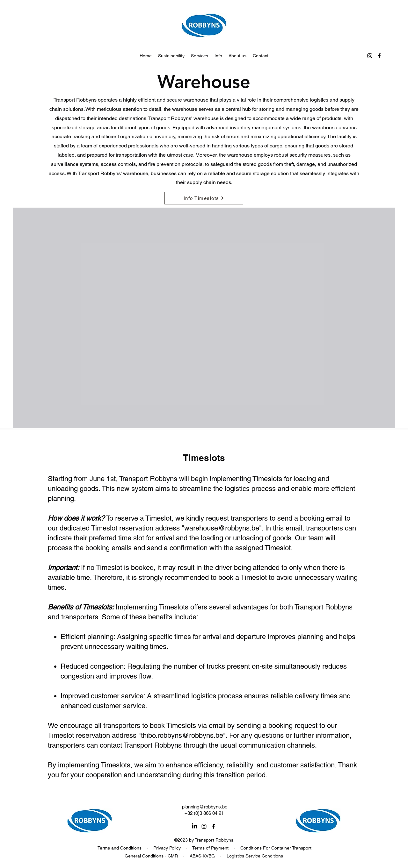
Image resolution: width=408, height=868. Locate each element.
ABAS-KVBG (202, 856)
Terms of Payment (211, 848)
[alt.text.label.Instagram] (370, 56)
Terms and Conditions (120, 848)
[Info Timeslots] (204, 198)
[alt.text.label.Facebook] (379, 56)
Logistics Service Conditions (255, 856)
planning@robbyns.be (205, 807)
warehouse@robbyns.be (222, 528)
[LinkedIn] (194, 826)
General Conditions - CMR (151, 856)
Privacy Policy (167, 848)
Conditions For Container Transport (276, 848)
